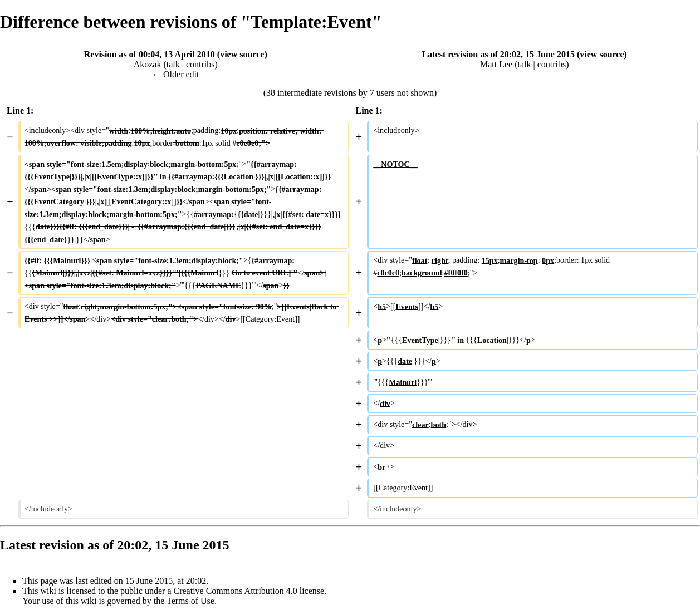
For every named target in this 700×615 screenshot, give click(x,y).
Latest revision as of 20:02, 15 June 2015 (498, 54)
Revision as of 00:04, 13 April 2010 (150, 54)
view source (242, 54)
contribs (200, 64)
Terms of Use (190, 601)
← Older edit (175, 74)
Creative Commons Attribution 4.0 (236, 591)
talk (173, 64)
